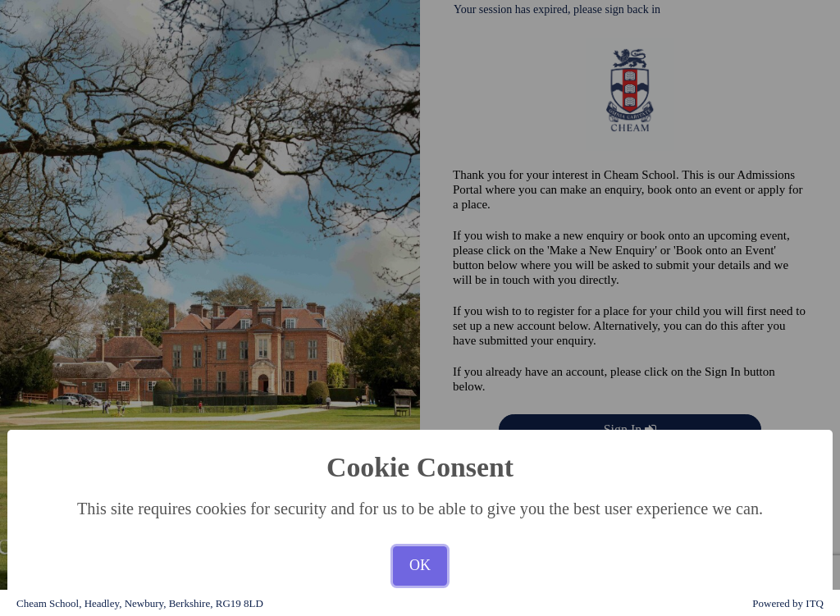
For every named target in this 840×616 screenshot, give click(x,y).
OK (420, 565)
